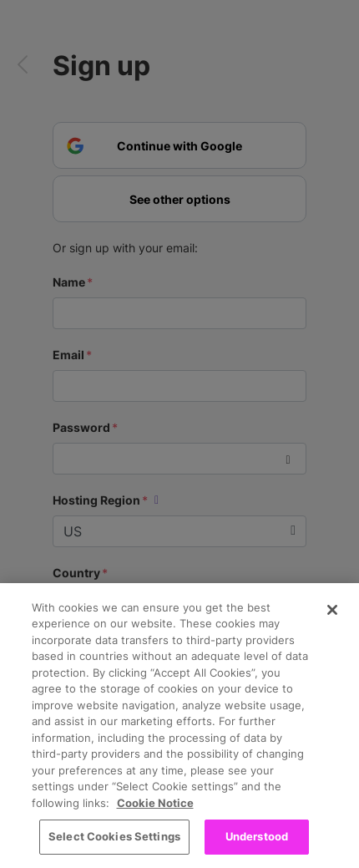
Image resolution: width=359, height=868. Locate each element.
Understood (257, 836)
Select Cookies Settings (114, 836)
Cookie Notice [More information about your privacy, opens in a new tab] (155, 803)
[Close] (332, 610)
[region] (179, 726)
